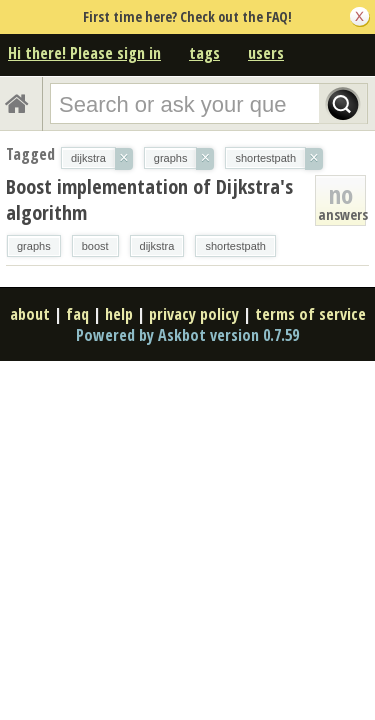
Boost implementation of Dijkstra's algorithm (149, 199)
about (30, 314)
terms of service (310, 314)
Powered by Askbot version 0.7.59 (187, 335)
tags (204, 53)
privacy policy (194, 314)
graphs (34, 246)
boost (95, 246)
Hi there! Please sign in (84, 53)
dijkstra (157, 246)
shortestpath (235, 246)
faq (77, 314)
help (119, 314)
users (266, 53)
